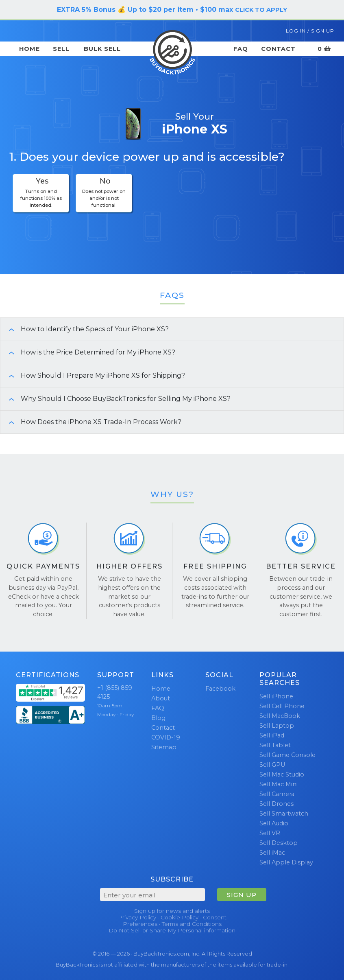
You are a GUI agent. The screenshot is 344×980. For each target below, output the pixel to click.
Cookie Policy (180, 917)
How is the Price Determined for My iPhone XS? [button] (88, 352)
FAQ (241, 49)
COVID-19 (166, 737)
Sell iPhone (276, 696)
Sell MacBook (280, 716)
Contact (278, 49)
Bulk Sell (102, 49)
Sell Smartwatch (284, 814)
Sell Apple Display (286, 862)
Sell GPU (272, 765)
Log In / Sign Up (310, 31)
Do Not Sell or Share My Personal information (172, 930)
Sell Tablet (275, 745)
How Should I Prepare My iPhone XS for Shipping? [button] (93, 375)
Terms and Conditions (192, 924)
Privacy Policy (137, 917)
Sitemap (164, 747)
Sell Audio (274, 823)
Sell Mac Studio (282, 774)
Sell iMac (272, 853)
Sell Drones (277, 804)
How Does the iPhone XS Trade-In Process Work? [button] (91, 422)
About (161, 698)
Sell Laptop (277, 726)
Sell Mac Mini (279, 784)
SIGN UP (242, 895)
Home (29, 49)
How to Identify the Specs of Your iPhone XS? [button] (85, 329)
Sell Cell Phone (282, 706)
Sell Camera (277, 794)
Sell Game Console (287, 755)
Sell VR (270, 833)
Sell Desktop (279, 843)
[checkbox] (41, 193)
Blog (158, 718)
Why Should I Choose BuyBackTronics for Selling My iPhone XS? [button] (115, 399)
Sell (61, 49)
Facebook (220, 689)
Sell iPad (272, 735)
